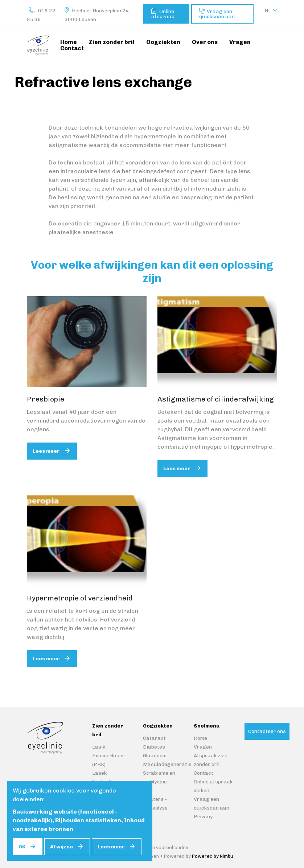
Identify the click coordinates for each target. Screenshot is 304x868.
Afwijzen (61, 847)
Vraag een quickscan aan (217, 14)
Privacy (203, 817)
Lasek (99, 773)
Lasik (99, 747)
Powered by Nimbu (212, 856)
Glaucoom (155, 756)
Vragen (203, 747)
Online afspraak (163, 14)
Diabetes (154, 747)
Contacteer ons (267, 731)
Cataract (154, 738)
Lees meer (46, 451)
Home (200, 738)
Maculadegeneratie (167, 764)
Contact (204, 773)
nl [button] (268, 11)
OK (22, 847)
